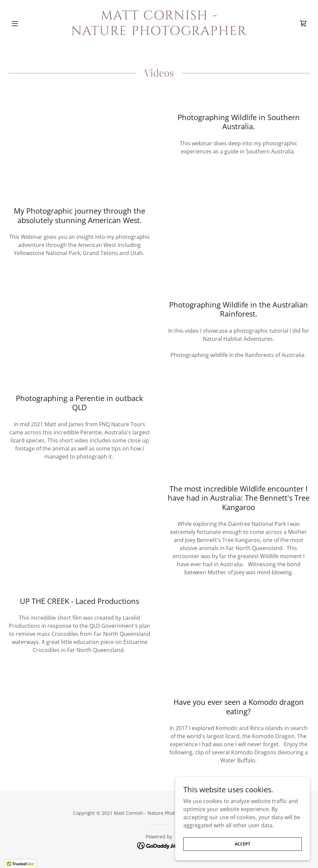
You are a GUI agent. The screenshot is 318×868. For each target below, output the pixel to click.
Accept (243, 844)
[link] (159, 33)
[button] (31, 24)
